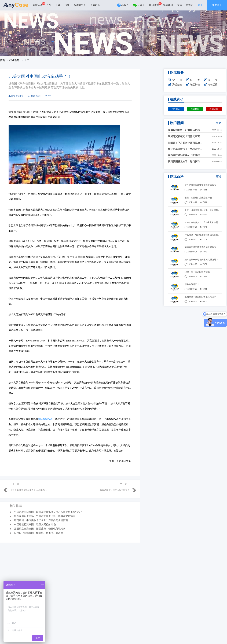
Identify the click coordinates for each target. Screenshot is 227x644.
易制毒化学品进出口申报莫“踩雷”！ (201, 297)
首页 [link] (2, 60)
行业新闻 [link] (15, 60)
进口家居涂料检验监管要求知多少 (200, 185)
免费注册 (217, 5)
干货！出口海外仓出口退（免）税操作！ (203, 210)
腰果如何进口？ (192, 284)
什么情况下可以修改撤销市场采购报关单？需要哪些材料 (203, 235)
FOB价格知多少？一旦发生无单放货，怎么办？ (203, 222)
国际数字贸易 (45, 419)
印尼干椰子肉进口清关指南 (197, 272)
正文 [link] (27, 60)
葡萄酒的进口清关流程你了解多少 (200, 247)
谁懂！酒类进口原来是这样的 (198, 198)
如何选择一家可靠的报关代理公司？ (201, 260)
